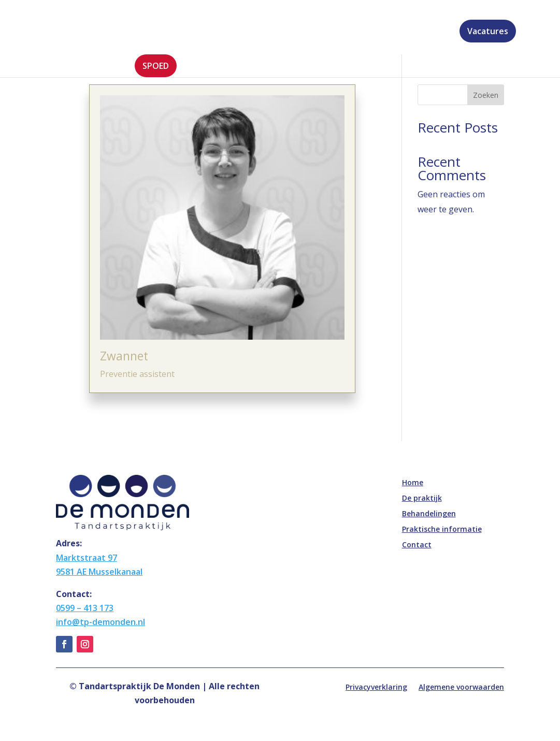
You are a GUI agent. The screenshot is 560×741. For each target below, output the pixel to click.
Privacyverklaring (376, 688)
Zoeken (486, 95)
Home (147, 32)
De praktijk (190, 32)
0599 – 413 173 (85, 608)
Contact (434, 32)
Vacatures (488, 31)
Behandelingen (261, 32)
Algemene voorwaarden (461, 688)
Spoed (156, 66)
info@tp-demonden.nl (100, 622)
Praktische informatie (355, 32)
